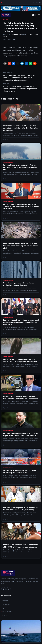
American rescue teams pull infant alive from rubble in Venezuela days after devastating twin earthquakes (21, 76)
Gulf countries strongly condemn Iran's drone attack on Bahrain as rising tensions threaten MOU (21, 87)
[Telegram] (22, 63)
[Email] (9, 63)
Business (5, 601)
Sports (5, 608)
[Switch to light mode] (34, 15)
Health (5, 615)
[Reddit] (35, 63)
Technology (6, 604)
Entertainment (7, 611)
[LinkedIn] (26, 63)
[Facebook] (35, 2)
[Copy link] (5, 63)
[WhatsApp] (31, 63)
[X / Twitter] (39, 2)
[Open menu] (39, 15)
